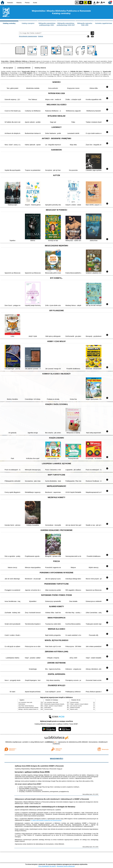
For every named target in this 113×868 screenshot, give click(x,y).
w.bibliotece (50, 742)
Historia (19, 3)
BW (81, 2)
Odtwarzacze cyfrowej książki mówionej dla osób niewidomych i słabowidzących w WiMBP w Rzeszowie (52, 799)
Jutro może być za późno (76, 706)
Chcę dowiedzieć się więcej (47, 866)
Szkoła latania (22, 704)
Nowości (10, 3)
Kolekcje (40, 36)
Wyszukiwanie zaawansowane (28, 36)
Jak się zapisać (8, 68)
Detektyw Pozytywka (75, 708)
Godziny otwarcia (40, 68)
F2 (103, 2)
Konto (35, 3)
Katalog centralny (9, 23)
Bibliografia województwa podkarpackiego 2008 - (47, 24)
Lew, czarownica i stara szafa (25, 702)
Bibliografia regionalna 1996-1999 (85, 24)
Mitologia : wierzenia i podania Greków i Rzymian (30, 709)
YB (85, 2)
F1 (98, 2)
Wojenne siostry (74, 709)
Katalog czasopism (28, 23)
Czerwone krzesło (48, 709)
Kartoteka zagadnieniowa (104, 23)
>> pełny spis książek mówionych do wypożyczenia (46, 820)
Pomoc (27, 3)
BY (90, 2)
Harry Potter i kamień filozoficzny (26, 706)
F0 (94, 2)
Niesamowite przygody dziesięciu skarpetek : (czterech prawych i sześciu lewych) (37, 708)
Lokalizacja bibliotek (24, 68)
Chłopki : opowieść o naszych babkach (53, 706)
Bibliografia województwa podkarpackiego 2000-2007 (66, 24)
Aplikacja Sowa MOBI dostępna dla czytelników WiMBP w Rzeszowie (39, 766)
